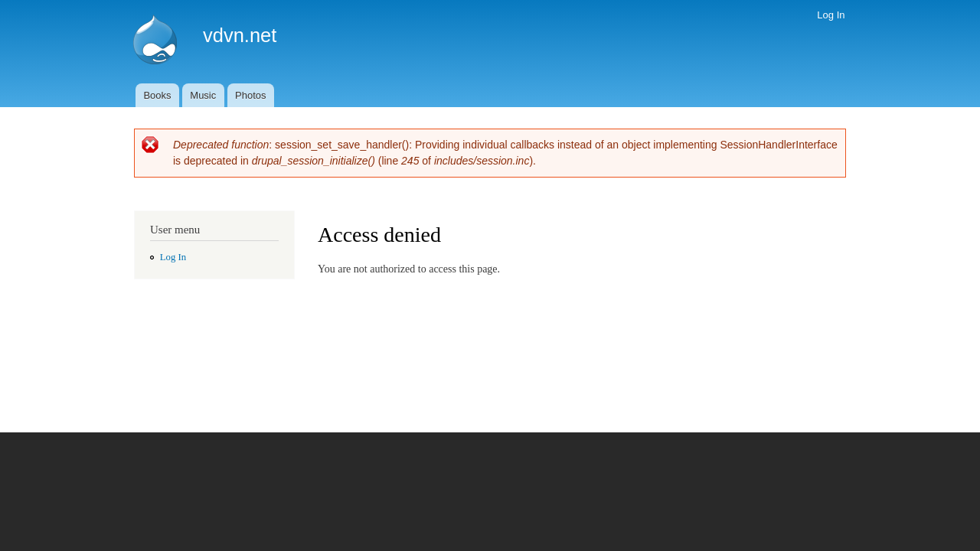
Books (157, 95)
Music (203, 95)
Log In (831, 15)
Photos (250, 95)
